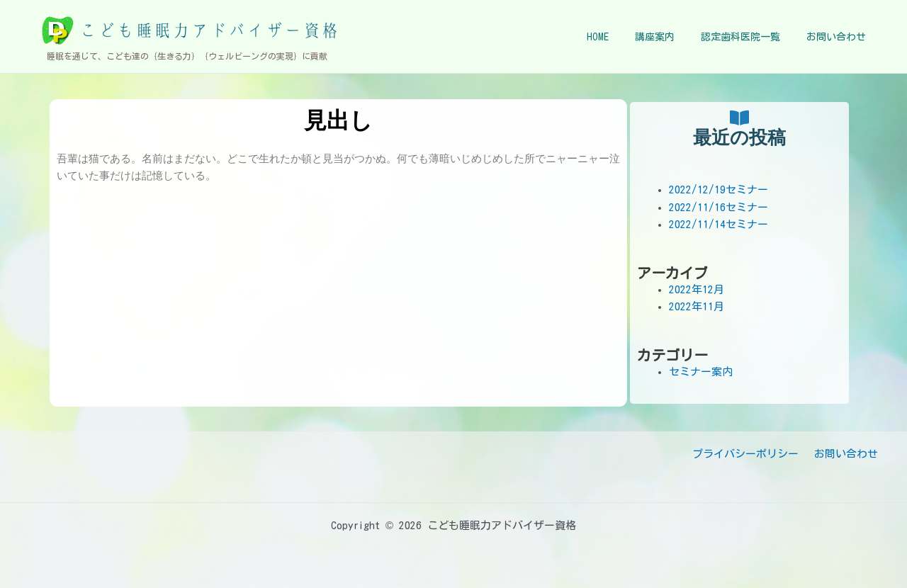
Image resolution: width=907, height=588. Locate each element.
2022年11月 (697, 306)
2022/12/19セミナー (719, 190)
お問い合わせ (839, 37)
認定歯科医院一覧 (750, 37)
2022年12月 (697, 289)
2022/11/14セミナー (719, 224)
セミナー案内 (701, 372)
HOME (620, 37)
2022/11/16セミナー (719, 207)
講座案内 (670, 37)
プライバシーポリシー (751, 454)
